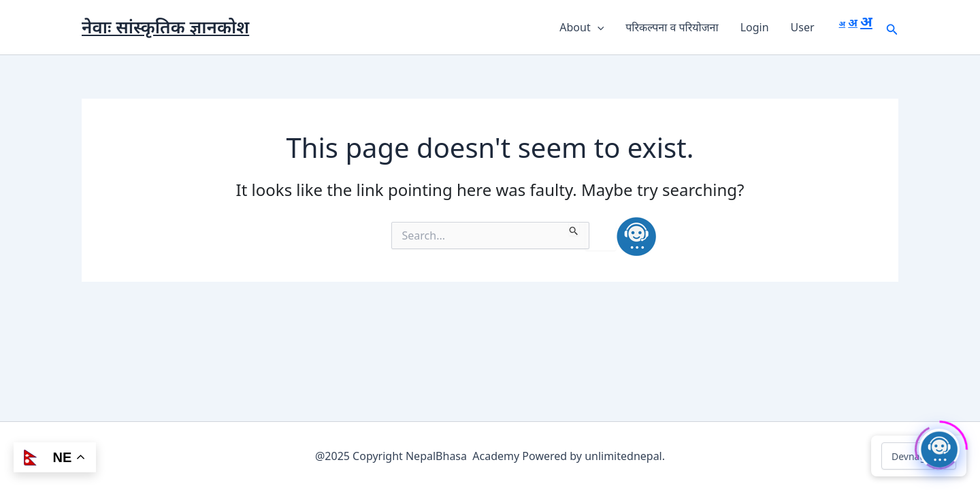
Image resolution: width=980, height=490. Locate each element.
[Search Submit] (574, 229)
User (803, 27)
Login (755, 27)
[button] (598, 27)
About (582, 27)
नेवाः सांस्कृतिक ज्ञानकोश (165, 27)
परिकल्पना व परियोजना (672, 27)
